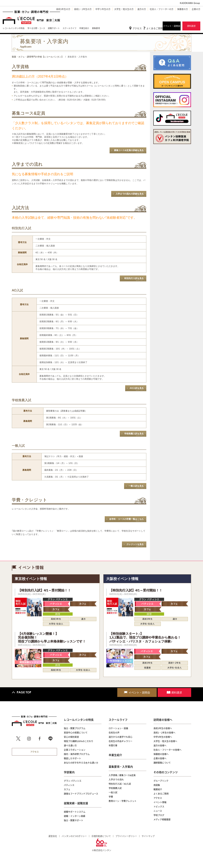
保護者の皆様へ (161, 754)
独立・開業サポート (74, 820)
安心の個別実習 (71, 737)
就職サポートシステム (75, 812)
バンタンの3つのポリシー (74, 836)
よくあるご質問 (154, 28)
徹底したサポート (72, 758)
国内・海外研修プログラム (77, 754)
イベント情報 (160, 802)
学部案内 (69, 772)
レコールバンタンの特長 (79, 720)
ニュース (158, 811)
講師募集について (162, 763)
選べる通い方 (70, 745)
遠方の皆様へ (160, 745)
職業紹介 (158, 789)
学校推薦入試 (115, 788)
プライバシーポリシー (126, 836)
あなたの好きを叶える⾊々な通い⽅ (81, 763)
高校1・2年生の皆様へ (164, 733)
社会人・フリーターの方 (162, 9)
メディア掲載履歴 (162, 819)
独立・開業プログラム (75, 728)
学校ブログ (159, 815)
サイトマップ (148, 836)
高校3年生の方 (63, 9)
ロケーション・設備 (118, 728)
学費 (111, 797)
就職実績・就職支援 (76, 803)
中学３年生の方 (103, 9)
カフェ (67, 789)
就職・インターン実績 (75, 816)
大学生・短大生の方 (124, 9)
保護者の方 (183, 9)
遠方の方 (142, 9)
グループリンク (161, 781)
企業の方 (196, 9)
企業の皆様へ (160, 758)
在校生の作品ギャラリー (121, 741)
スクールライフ (118, 720)
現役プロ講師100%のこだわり (79, 741)
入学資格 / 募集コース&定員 (122, 775)
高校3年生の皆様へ (163, 728)
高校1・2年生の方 (83, 9)
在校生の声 (114, 733)
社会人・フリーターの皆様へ (167, 750)
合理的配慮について (101, 836)
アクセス (137, 28)
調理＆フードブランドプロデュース (81, 794)
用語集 (157, 785)
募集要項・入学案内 (121, 767)
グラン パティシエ (73, 781)
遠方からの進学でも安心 (121, 737)
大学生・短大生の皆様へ (165, 741)
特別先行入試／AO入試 (120, 784)
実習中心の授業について (76, 733)
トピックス (159, 807)
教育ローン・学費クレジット (123, 801)
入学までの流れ (116, 780)
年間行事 (113, 745)
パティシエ (69, 785)
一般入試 (113, 792)
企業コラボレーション (75, 750)
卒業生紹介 (115, 755)
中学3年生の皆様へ (163, 737)
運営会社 (53, 836)
